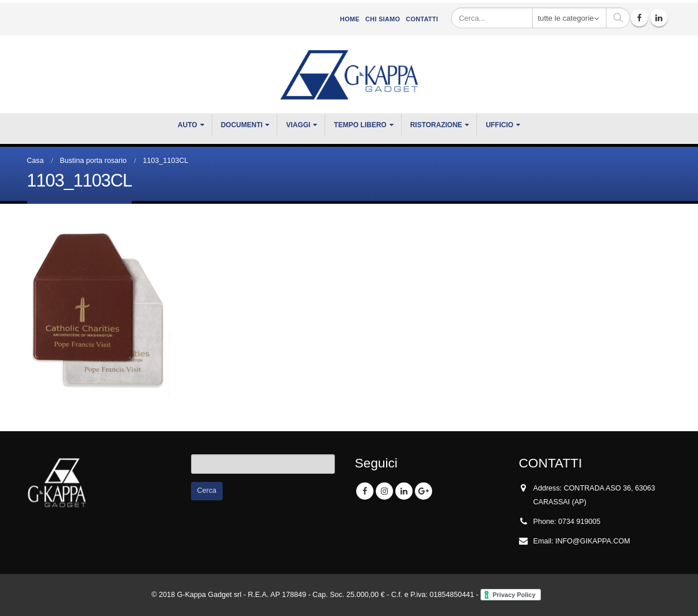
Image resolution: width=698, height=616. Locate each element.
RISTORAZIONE (436, 125)
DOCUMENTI (242, 125)
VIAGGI (298, 125)
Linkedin (404, 491)
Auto (188, 125)
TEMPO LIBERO (360, 125)
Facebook (365, 491)
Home (350, 19)
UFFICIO (499, 125)
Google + (424, 491)
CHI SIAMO (383, 19)
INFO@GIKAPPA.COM (593, 541)
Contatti (422, 19)
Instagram (384, 491)
